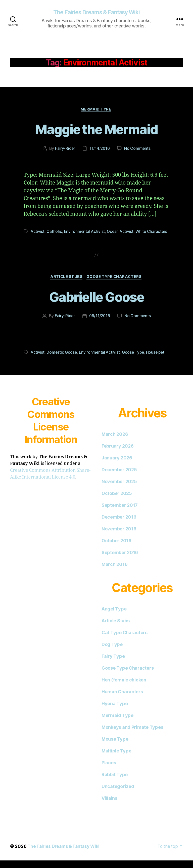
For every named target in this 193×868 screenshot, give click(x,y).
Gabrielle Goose (96, 303)
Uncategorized (118, 794)
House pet (158, 360)
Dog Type (112, 652)
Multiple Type (116, 758)
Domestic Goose (62, 360)
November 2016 (119, 536)
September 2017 (120, 513)
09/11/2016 (99, 323)
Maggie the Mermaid (96, 129)
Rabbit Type (115, 782)
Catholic (54, 232)
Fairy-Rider (65, 149)
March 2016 (114, 572)
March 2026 (115, 442)
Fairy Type (113, 664)
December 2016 (119, 525)
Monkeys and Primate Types (132, 735)
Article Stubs (66, 284)
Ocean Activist (121, 232)
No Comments (138, 149)
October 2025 (117, 501)
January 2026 (117, 465)
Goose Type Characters (115, 284)
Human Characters (122, 699)
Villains (109, 806)
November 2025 (119, 489)
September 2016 (120, 560)
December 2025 (119, 477)
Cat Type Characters (125, 640)
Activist (38, 232)
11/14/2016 (100, 149)
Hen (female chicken (124, 687)
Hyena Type (115, 711)
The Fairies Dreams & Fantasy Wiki (96, 13)
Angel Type (114, 616)
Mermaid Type (97, 110)
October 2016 (116, 548)
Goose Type (135, 360)
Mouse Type (115, 747)
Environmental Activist (85, 232)
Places (109, 770)
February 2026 (118, 454)
